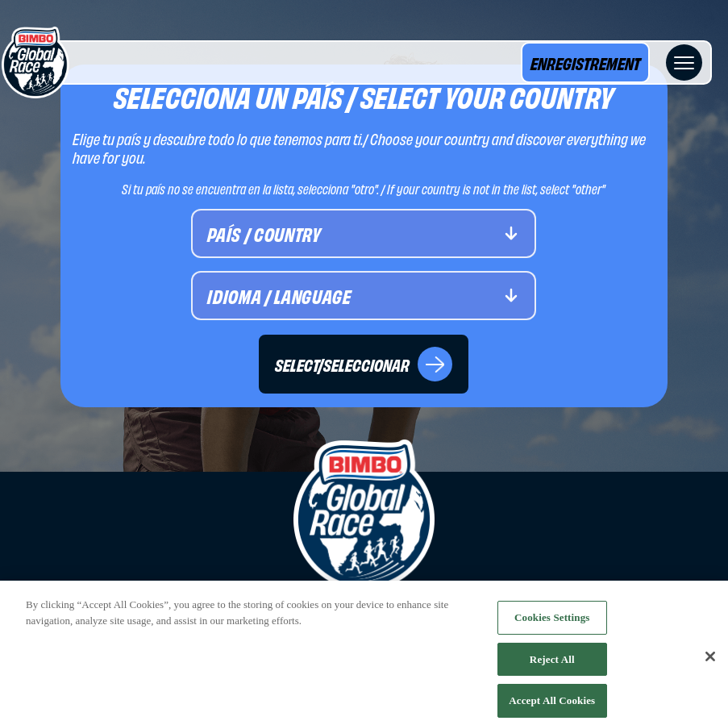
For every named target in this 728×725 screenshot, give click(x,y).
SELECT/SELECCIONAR (364, 364)
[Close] (710, 661)
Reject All (552, 662)
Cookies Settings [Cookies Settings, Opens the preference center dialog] (552, 621)
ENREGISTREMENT (585, 62)
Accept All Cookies (552, 704)
